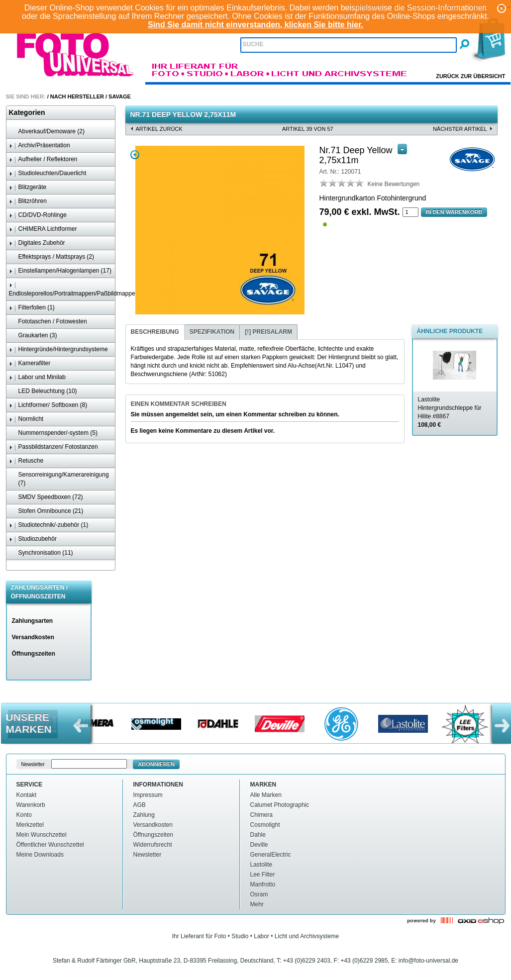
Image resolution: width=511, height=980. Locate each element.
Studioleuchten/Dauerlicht (48, 173)
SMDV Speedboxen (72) (46, 497)
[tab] (155, 332)
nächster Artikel (460, 129)
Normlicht (26, 419)
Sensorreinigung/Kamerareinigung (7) (59, 479)
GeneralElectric (271, 855)
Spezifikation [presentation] (212, 332)
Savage (120, 97)
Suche (253, 44)
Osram (259, 894)
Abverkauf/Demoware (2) (47, 132)
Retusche (26, 461)
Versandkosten (33, 637)
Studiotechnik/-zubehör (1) (49, 525)
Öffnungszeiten (34, 654)
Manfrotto (263, 884)
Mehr (257, 904)
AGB (140, 805)
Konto (24, 815)
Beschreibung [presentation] (155, 332)
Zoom (135, 155)
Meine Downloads (40, 855)
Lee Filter (263, 875)
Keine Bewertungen (394, 184)
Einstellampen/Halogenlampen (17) (60, 271)
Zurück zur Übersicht (470, 76)
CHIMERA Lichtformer (43, 229)
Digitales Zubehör (37, 243)
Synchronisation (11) (41, 553)
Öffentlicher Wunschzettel (50, 845)
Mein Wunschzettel (42, 835)
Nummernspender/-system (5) (53, 433)
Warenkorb (31, 805)
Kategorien (27, 112)
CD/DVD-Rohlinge (38, 215)
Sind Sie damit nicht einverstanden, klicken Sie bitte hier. (255, 25)
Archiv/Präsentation (40, 146)
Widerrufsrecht (153, 845)
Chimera (261, 815)
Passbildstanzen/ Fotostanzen (53, 447)
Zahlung (144, 815)
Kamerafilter (30, 363)
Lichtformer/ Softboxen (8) (48, 405)
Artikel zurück (159, 129)
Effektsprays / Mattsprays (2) (52, 257)
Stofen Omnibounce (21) (46, 511)
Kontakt (27, 795)
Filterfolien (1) (32, 308)
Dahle (258, 835)
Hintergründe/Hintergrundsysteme (58, 349)
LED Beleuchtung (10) (43, 391)
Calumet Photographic (280, 805)
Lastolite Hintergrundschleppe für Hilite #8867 (450, 412)
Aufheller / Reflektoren (43, 159)
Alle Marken (266, 795)
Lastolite (261, 865)
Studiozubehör (33, 539)
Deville (259, 845)
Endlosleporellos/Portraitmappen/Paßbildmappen (62, 289)
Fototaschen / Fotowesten (48, 322)
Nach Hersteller (77, 97)
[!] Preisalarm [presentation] (268, 332)
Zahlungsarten (33, 621)
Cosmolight (265, 825)
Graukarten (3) (33, 336)
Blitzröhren (28, 201)
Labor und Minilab (37, 377)
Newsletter (148, 855)
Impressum (148, 795)
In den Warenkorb (454, 212)
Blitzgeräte (28, 187)
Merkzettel (30, 825)
